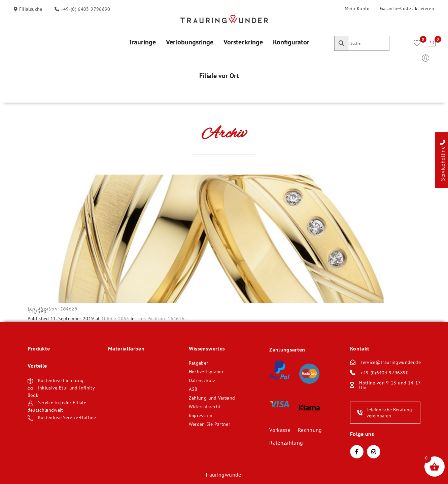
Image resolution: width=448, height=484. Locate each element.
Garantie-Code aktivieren (407, 8)
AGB (193, 389)
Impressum (200, 415)
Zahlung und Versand (212, 398)
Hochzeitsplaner (206, 372)
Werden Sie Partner (210, 424)
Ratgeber (199, 363)
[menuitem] (142, 42)
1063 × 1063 (115, 319)
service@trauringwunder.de (391, 362)
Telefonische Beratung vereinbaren (385, 413)
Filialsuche (30, 9)
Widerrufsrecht (205, 407)
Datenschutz (202, 380)
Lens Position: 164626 (160, 319)
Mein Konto (357, 8)
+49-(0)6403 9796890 (385, 373)
